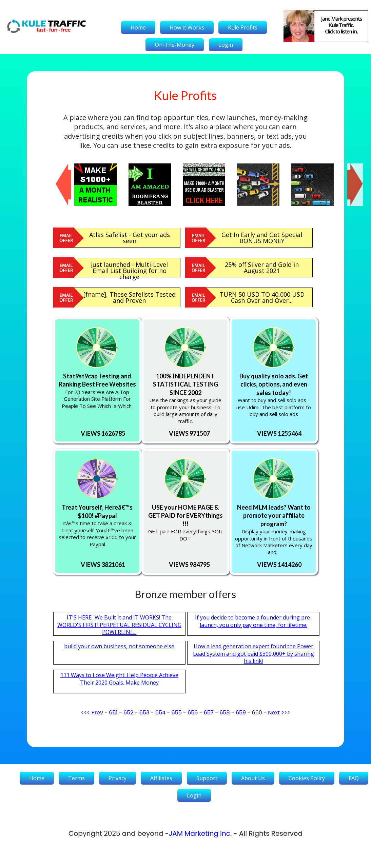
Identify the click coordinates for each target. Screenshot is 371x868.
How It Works (187, 27)
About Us (253, 778)
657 (209, 713)
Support (207, 778)
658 (224, 713)
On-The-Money (175, 45)
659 (241, 713)
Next (274, 713)
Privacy (118, 778)
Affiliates (161, 778)
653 (144, 713)
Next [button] (351, 167)
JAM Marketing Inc (200, 833)
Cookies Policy (307, 778)
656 (193, 713)
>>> (286, 713)
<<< (86, 713)
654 (160, 713)
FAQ (354, 778)
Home (138, 27)
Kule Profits (243, 27)
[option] (101, 185)
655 (176, 713)
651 (113, 713)
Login (226, 45)
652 (128, 713)
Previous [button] (59, 167)
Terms (76, 778)
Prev (97, 713)
